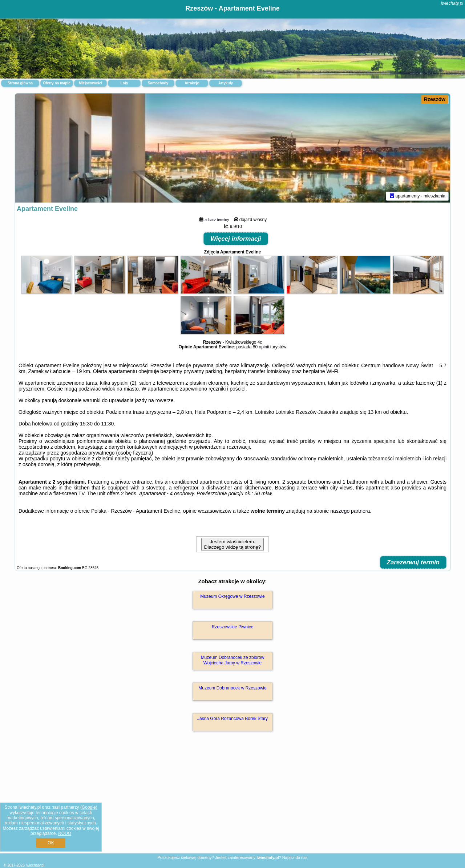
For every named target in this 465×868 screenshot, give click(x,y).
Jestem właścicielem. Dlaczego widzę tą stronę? (232, 544)
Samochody (158, 83)
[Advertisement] (232, 800)
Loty (124, 83)
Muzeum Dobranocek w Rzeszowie (232, 688)
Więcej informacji (236, 239)
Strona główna (20, 83)
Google (89, 807)
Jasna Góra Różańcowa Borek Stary (232, 719)
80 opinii (261, 347)
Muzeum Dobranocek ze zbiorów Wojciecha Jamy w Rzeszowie (233, 660)
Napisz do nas (295, 857)
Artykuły (226, 83)
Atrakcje (192, 83)
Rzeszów (435, 99)
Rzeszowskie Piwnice (233, 627)
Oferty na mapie (57, 83)
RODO (65, 833)
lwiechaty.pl (452, 3)
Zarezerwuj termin (413, 562)
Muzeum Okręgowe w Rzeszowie (232, 596)
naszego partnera (350, 511)
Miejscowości (90, 83)
